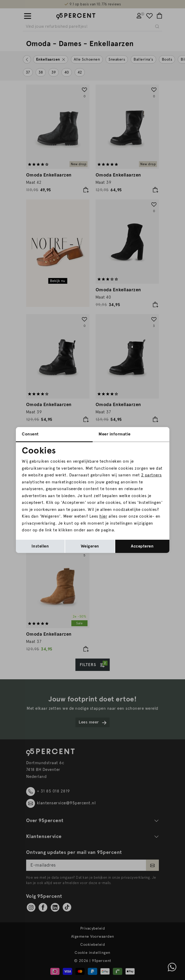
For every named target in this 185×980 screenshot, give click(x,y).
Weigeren (90, 546)
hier (103, 516)
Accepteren (142, 546)
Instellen (40, 546)
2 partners (151, 475)
